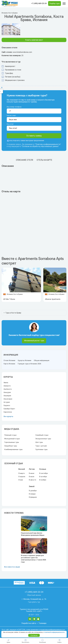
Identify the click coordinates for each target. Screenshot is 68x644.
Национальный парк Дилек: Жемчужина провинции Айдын (33, 534)
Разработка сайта (29, 623)
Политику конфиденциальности (48, 144)
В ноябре (43, 480)
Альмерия (7, 396)
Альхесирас (8, 399)
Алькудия (7, 392)
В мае (21, 480)
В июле (32, 477)
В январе (32, 494)
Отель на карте (44, 160)
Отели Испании (9, 360)
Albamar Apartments (53, 299)
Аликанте (7, 386)
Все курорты (8, 416)
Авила (6, 383)
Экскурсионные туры (43, 439)
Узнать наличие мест (34, 40)
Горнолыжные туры (12, 442)
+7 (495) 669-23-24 (39, 3)
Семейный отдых (42, 435)
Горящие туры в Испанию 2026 (29, 364)
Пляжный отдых (10, 435)
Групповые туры (41, 449)
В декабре (33, 491)
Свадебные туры (11, 446)
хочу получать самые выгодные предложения (26, 141)
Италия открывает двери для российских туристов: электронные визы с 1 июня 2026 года (33, 559)
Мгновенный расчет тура (34, 341)
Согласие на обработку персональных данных (40, 146)
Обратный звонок (34, 595)
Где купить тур (34, 602)
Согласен (34, 635)
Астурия (7, 402)
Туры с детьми (41, 446)
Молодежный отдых (12, 439)
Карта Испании (9, 364)
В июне (32, 473)
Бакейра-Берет (9, 409)
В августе (32, 480)
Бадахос (7, 405)
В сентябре (43, 473)
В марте (22, 473)
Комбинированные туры (13, 449)
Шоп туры (39, 442)
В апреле (22, 477)
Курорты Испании (25, 360)
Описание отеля (24, 160)
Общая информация (42, 360)
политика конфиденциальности (52, 630)
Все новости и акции (12, 567)
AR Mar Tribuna (9, 299)
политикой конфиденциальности (54, 632)
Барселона (8, 412)
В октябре (43, 477)
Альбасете (8, 389)
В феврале (33, 497)
